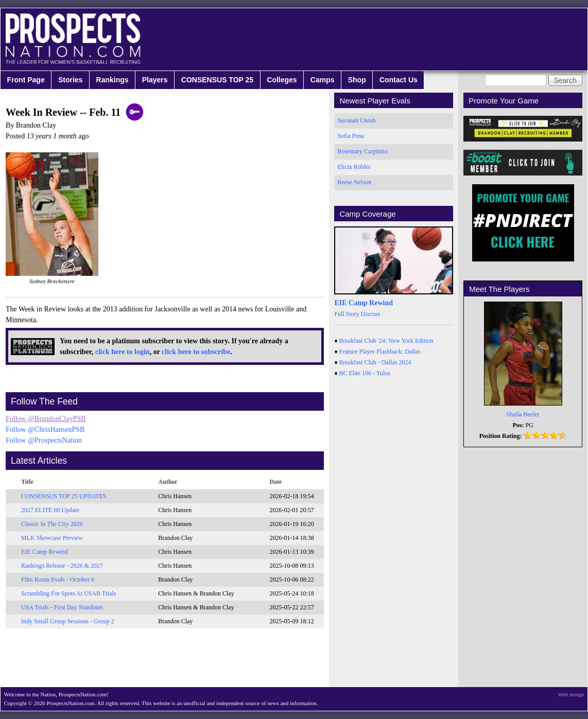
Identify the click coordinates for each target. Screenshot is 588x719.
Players (155, 80)
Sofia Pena (351, 136)
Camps (323, 80)
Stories (70, 80)
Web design (571, 694)
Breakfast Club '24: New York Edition (386, 341)
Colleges (282, 80)
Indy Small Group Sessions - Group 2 (68, 621)
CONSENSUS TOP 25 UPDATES (64, 496)
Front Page (26, 80)
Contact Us (399, 80)
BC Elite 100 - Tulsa (365, 373)
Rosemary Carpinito (362, 151)
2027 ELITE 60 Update (50, 510)
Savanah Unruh (356, 120)
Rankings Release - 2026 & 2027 (62, 566)
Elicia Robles (354, 167)
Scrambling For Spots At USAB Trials (68, 593)
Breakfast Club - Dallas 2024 (375, 362)
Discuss (370, 314)
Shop (357, 80)
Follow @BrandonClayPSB (46, 419)
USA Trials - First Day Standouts (62, 607)
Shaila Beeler (523, 414)
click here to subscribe (196, 352)
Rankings (113, 80)
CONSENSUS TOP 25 (217, 80)
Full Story (347, 314)
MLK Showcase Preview (52, 538)
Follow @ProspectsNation (44, 440)
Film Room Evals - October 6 (58, 580)
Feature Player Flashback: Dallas (380, 352)
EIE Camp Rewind (45, 552)
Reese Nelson (354, 182)
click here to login (123, 352)
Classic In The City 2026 (52, 524)
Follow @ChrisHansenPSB (45, 429)
